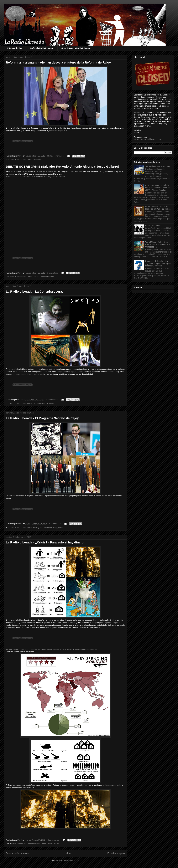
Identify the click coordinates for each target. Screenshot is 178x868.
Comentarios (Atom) (71, 860)
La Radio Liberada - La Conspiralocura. (34, 292)
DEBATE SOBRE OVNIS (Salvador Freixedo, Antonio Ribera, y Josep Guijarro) (62, 167)
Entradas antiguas (116, 853)
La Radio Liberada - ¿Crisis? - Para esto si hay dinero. (45, 542)
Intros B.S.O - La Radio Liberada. (76, 48)
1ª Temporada (20, 277)
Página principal (15, 48)
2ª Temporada (20, 160)
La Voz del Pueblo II (154, 226)
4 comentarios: (55, 524)
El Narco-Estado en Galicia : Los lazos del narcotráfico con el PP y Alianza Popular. (158, 188)
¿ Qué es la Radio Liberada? (41, 48)
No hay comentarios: (56, 156)
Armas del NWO (33, 844)
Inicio (68, 853)
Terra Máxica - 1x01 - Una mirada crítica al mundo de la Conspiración (158, 244)
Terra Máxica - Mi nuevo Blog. (158, 166)
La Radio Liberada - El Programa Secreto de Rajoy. (43, 418)
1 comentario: (53, 273)
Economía (37, 160)
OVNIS (36, 277)
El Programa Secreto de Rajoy (45, 528)
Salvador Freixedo (47, 277)
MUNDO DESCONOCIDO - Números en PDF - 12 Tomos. (158, 208)
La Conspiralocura (40, 403)
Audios (29, 160)
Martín (51, 403)
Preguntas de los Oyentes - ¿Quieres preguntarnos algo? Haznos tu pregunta (158, 264)
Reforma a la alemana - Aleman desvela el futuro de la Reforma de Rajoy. (59, 62)
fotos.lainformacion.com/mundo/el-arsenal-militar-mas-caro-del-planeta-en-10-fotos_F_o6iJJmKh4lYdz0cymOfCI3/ (52, 649)
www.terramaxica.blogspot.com (147, 139)
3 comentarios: (54, 840)
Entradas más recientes (17, 853)
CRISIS (50, 844)
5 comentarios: (53, 400)
